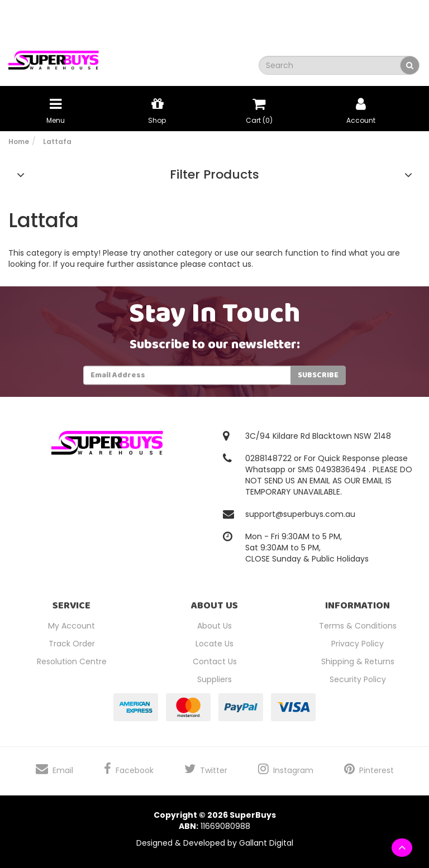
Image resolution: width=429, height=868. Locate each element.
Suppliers (214, 679)
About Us (214, 626)
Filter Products (214, 175)
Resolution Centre (72, 661)
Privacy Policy (357, 644)
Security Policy (358, 679)
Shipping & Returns (358, 661)
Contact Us (215, 661)
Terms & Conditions (358, 626)
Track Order (72, 644)
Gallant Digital (266, 843)
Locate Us (214, 644)
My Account (71, 626)
